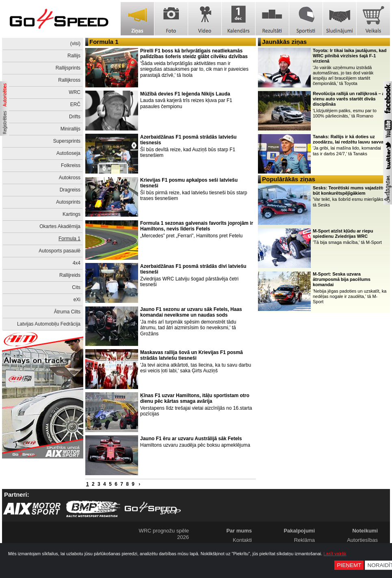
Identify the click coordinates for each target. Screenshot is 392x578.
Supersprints (67, 141)
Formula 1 (69, 239)
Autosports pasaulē (60, 251)
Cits (76, 287)
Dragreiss (70, 190)
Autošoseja (68, 153)
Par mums (239, 531)
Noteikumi (365, 531)
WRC (75, 92)
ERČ (75, 104)
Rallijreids (70, 275)
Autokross (70, 178)
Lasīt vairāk (335, 554)
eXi (77, 300)
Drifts (75, 117)
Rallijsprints (68, 68)
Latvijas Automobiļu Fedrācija (49, 324)
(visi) (75, 43)
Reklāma (304, 540)
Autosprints (68, 202)
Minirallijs (70, 129)
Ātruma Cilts (67, 312)
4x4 (77, 263)
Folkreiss (71, 165)
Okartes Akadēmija (60, 226)
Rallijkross (69, 80)
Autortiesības (362, 540)
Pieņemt (349, 565)
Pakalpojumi (299, 531)
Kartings (71, 214)
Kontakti (242, 540)
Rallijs (74, 56)
